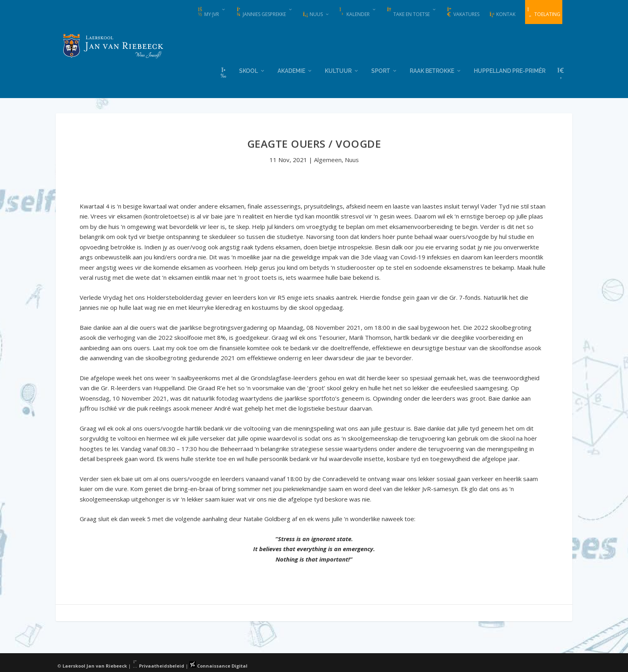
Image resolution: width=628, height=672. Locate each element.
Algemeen (328, 159)
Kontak (502, 14)
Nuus (313, 14)
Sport (381, 70)
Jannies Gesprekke (261, 12)
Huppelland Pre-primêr (510, 70)
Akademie (291, 70)
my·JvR (208, 12)
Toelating (544, 12)
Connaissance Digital (218, 665)
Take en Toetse (408, 12)
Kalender (354, 12)
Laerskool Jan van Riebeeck (95, 665)
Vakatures (463, 12)
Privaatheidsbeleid (158, 665)
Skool (249, 70)
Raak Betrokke (432, 70)
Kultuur (338, 70)
